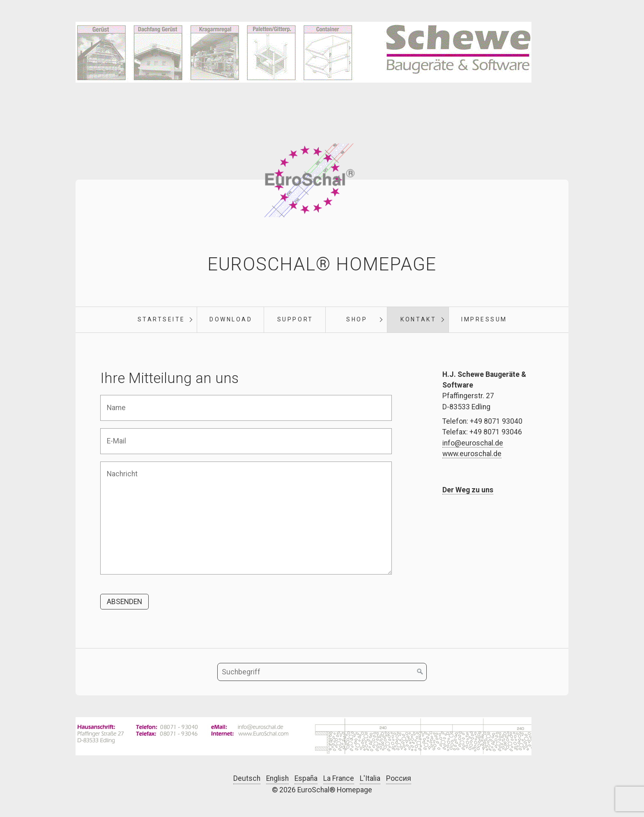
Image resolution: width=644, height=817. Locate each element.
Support (295, 319)
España (306, 778)
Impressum (484, 319)
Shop (357, 319)
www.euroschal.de (472, 454)
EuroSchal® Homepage (322, 264)
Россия (399, 778)
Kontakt (418, 319)
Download (231, 319)
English (277, 778)
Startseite (161, 319)
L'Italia (370, 778)
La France (339, 778)
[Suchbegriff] (322, 672)
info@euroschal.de (473, 443)
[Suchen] (420, 672)
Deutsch (247, 778)
